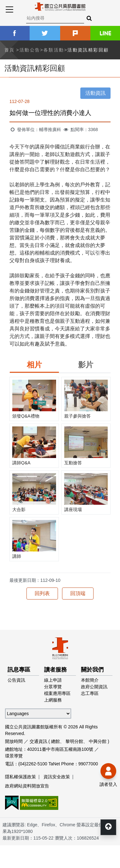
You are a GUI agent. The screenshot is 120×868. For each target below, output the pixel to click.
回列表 (42, 593)
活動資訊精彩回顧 (88, 50)
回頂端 (78, 593)
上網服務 (53, 700)
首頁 (10, 50)
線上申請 (53, 680)
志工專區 (90, 693)
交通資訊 (38, 741)
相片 (34, 365)
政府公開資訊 (94, 687)
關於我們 (92, 670)
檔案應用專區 (57, 693)
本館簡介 (90, 680)
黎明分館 (74, 741)
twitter (45, 33)
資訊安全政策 (57, 777)
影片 (86, 365)
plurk (75, 33)
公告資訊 (16, 680)
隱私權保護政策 (20, 777)
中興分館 (98, 741)
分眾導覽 (53, 687)
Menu (9, 9)
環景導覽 (14, 756)
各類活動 (54, 50)
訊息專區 (19, 670)
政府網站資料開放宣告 (27, 786)
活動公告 (30, 50)
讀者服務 (55, 670)
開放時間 (14, 741)
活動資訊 (95, 93)
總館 (55, 741)
